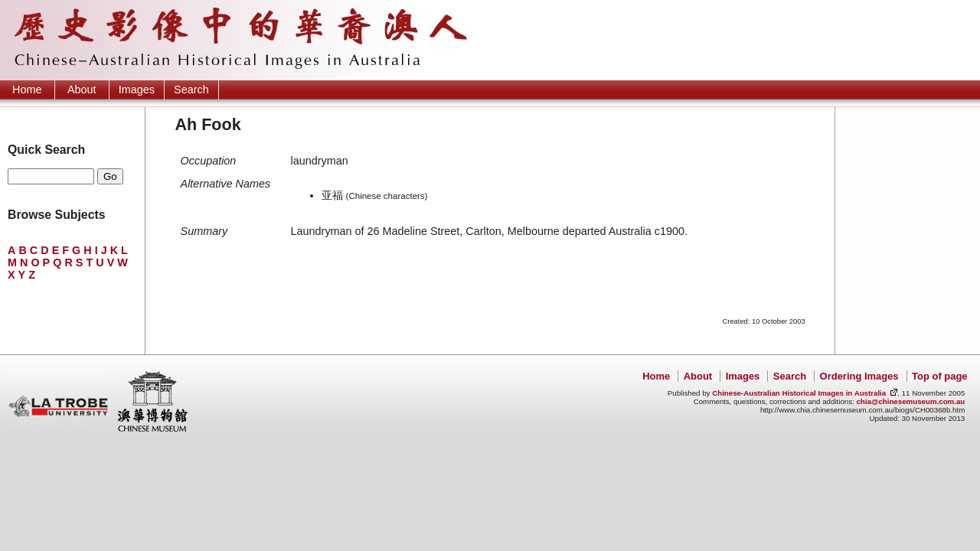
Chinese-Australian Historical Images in (799, 393)
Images (137, 90)
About (82, 90)
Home (27, 90)
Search (191, 90)
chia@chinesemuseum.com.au (910, 401)
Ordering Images (859, 376)
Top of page (939, 376)
